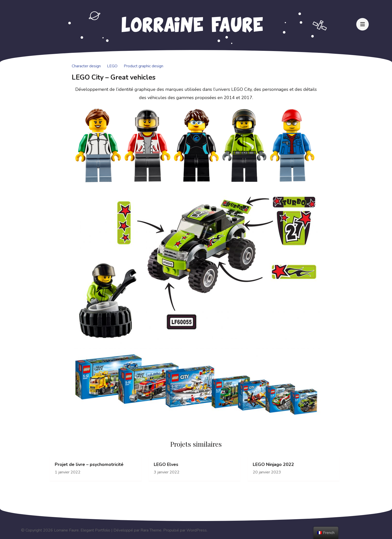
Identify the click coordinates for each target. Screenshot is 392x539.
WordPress (197, 530)
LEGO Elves (166, 465)
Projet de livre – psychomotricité (89, 465)
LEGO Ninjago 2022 (273, 465)
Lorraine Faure (66, 530)
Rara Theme (151, 530)
